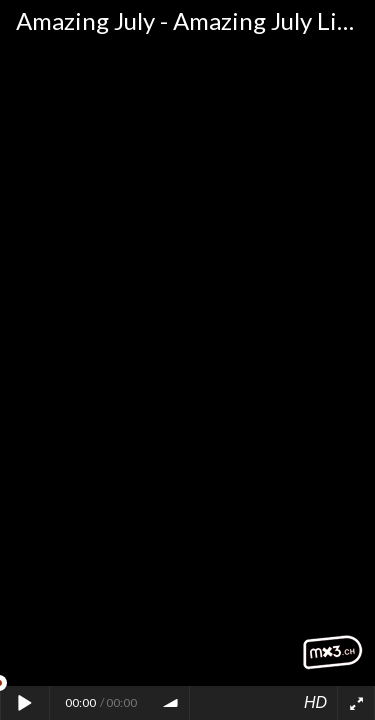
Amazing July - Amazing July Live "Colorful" (195, 20)
